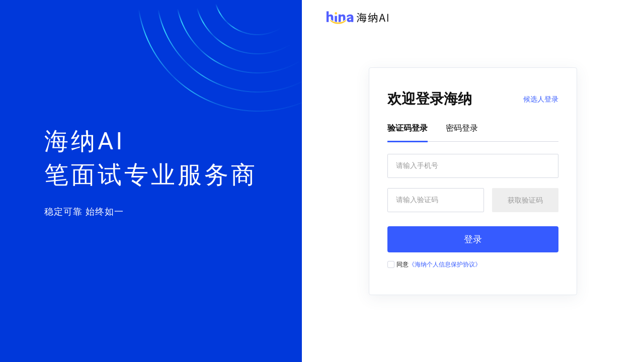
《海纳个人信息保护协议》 (445, 264)
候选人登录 (541, 99)
